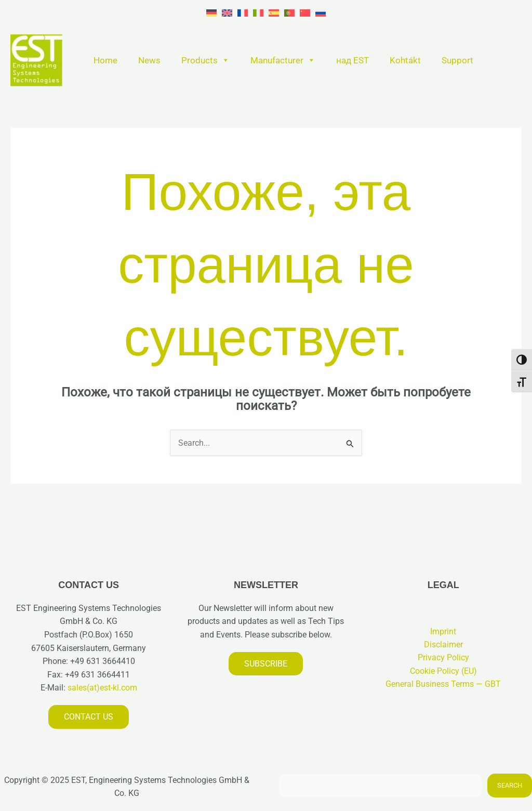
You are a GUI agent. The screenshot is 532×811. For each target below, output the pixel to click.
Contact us (89, 717)
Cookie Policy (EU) (443, 672)
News (149, 60)
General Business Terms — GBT (443, 684)
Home (105, 60)
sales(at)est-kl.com (101, 688)
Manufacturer (283, 60)
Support (457, 60)
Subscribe (266, 664)
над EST (353, 60)
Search (510, 786)
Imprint (443, 631)
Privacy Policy (443, 658)
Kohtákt (405, 60)
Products (205, 60)
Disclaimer (443, 645)
